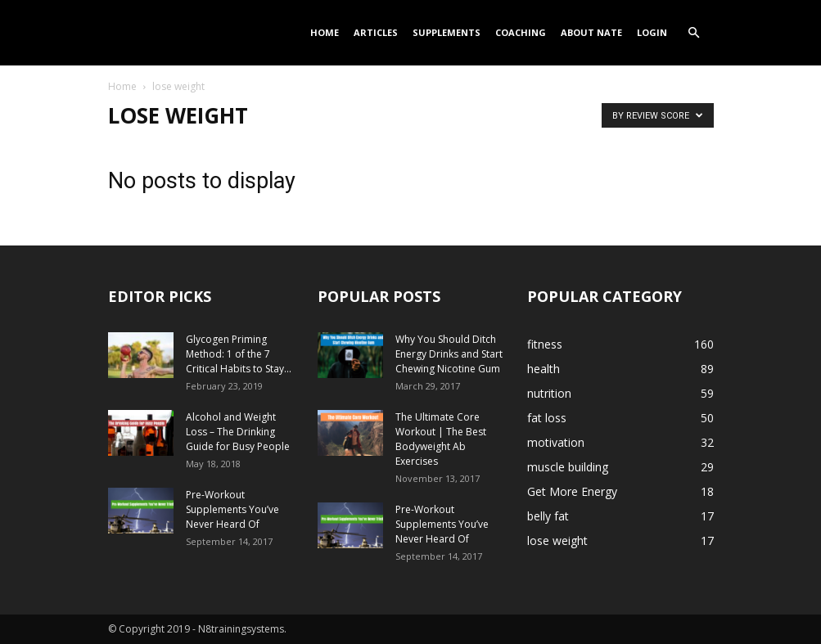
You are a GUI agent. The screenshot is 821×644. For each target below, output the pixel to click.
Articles (376, 32)
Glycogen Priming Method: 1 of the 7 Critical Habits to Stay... (239, 354)
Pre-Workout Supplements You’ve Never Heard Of (232, 509)
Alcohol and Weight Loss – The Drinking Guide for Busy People (238, 432)
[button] (694, 33)
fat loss (547, 418)
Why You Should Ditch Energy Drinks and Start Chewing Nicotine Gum (449, 354)
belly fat (548, 516)
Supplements (447, 32)
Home (325, 32)
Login (652, 32)
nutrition (549, 393)
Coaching (521, 32)
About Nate (591, 32)
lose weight (557, 540)
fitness (545, 344)
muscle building (568, 467)
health (544, 369)
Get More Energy (572, 491)
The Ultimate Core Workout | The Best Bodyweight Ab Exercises (441, 439)
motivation (556, 442)
